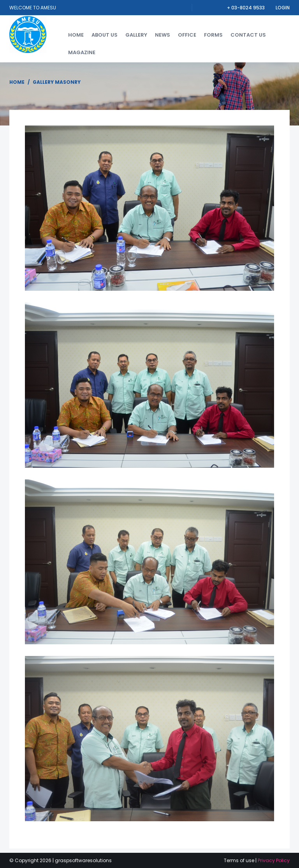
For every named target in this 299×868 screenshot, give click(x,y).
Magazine (82, 52)
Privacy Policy (274, 860)
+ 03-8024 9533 (246, 8)
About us (105, 35)
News (163, 35)
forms (213, 35)
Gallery (136, 35)
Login (283, 8)
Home (76, 35)
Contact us (248, 35)
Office (187, 35)
